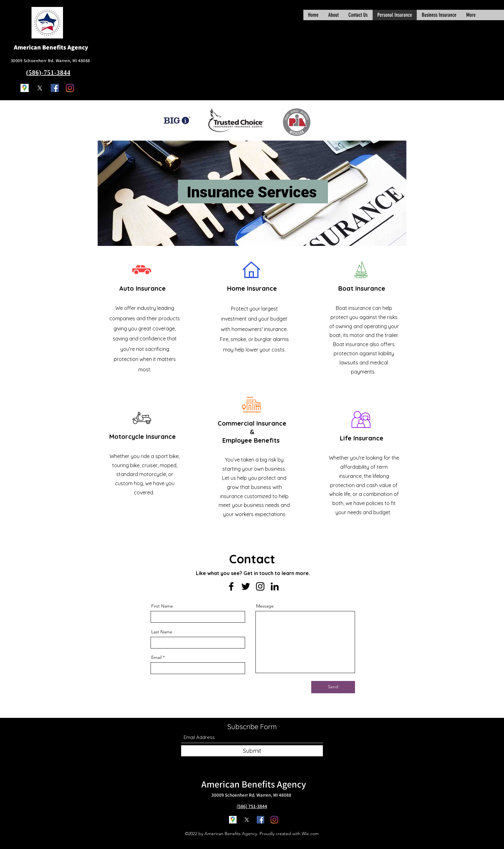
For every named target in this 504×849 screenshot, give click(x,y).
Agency (291, 784)
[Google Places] (25, 88)
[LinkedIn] (275, 586)
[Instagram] (70, 88)
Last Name (162, 632)
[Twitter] (40, 88)
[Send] (333, 687)
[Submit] (252, 751)
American (220, 784)
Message (265, 606)
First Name (162, 606)
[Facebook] (55, 88)
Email (156, 657)
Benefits (258, 784)
